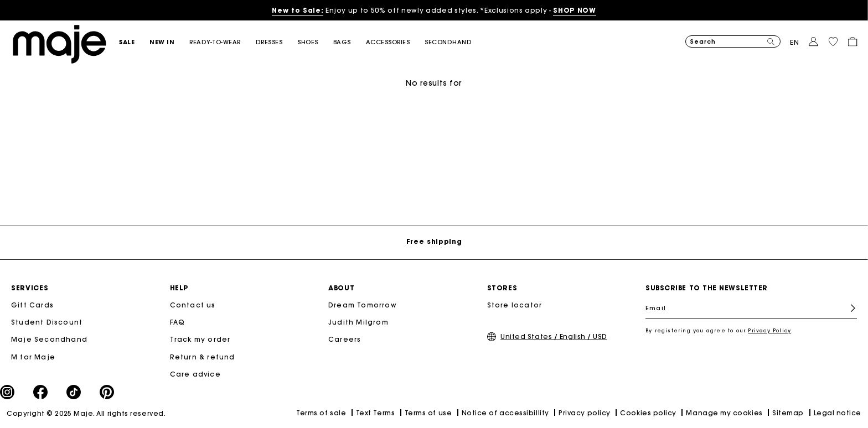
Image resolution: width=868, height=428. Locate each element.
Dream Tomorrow (363, 305)
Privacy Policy (769, 330)
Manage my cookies (724, 413)
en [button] (795, 42)
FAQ (178, 322)
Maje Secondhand (49, 339)
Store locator (515, 305)
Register (848, 308)
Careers (345, 339)
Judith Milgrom (358, 322)
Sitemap (788, 413)
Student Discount (47, 322)
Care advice (195, 374)
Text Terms (375, 413)
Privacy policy (585, 413)
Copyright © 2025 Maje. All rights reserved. (86, 413)
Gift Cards (32, 305)
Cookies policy (648, 413)
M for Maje (33, 357)
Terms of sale (321, 413)
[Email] (751, 308)
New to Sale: (298, 10)
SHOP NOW (574, 10)
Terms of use (428, 413)
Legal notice (838, 413)
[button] (134, 42)
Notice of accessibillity (505, 413)
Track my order (200, 339)
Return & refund (203, 357)
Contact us (193, 305)
